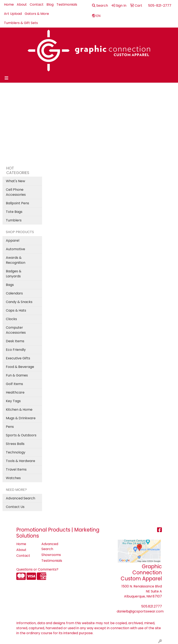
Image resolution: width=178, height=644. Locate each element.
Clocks (11, 319)
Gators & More (37, 14)
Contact (37, 4)
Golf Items (14, 384)
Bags (10, 285)
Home (9, 4)
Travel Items (16, 469)
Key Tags (13, 401)
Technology (16, 452)
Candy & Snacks (19, 302)
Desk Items (15, 341)
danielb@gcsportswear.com (140, 611)
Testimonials (67, 4)
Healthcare (15, 392)
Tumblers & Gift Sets (21, 23)
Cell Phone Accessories (16, 192)
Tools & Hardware (20, 461)
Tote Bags (14, 212)
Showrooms (51, 555)
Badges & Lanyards (14, 274)
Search (100, 6)
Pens (10, 427)
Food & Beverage (20, 367)
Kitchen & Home (19, 410)
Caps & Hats (16, 310)
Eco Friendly (16, 350)
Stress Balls (15, 444)
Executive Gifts (18, 358)
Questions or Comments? (37, 569)
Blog (50, 4)
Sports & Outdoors (21, 435)
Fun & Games (17, 375)
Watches (13, 478)
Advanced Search (20, 498)
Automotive (15, 249)
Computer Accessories (16, 330)
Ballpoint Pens (17, 203)
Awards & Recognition (16, 260)
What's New (15, 181)
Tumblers (14, 220)
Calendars (14, 293)
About (22, 4)
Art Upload (13, 14)
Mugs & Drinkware (21, 418)
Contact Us (15, 507)
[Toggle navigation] (6, 78)
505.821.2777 (152, 606)
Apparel (13, 241)
